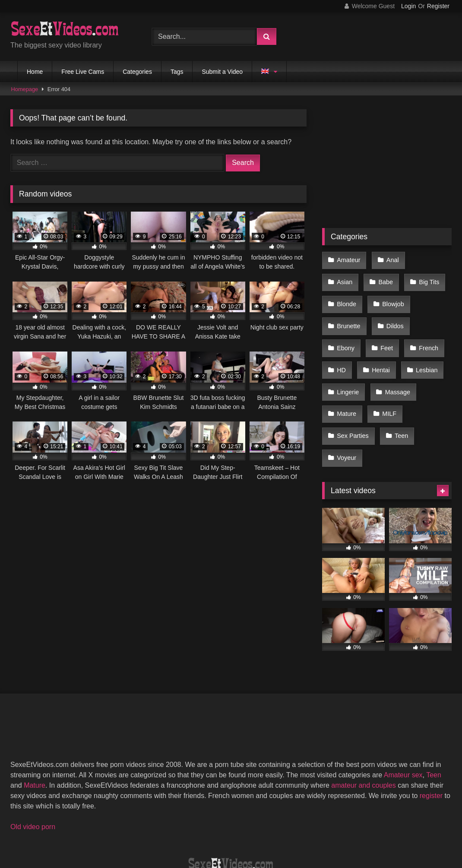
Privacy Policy (293, 830)
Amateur (348, 259)
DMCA (189, 830)
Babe (344, 277)
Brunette (393, 295)
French (346, 332)
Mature (395, 368)
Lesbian (347, 350)
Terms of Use (235, 830)
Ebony (386, 314)
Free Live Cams (83, 72)
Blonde (429, 277)
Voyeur (383, 405)
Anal (390, 259)
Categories (137, 72)
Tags (177, 72)
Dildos (345, 314)
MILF (343, 386)
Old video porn (33, 771)
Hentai (421, 332)
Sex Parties (390, 386)
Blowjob (347, 295)
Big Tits (385, 277)
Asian (427, 259)
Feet (425, 314)
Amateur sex (403, 720)
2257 (155, 830)
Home (35, 72)
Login (408, 6)
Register (438, 6)
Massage (349, 368)
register (431, 740)
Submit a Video (222, 72)
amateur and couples (363, 730)
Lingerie (393, 350)
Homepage (25, 89)
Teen (343, 405)
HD (384, 332)
